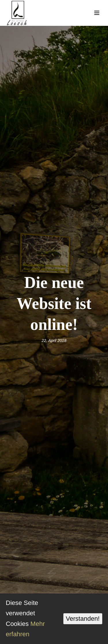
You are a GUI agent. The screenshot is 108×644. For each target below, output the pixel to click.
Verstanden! (83, 619)
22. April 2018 (54, 341)
